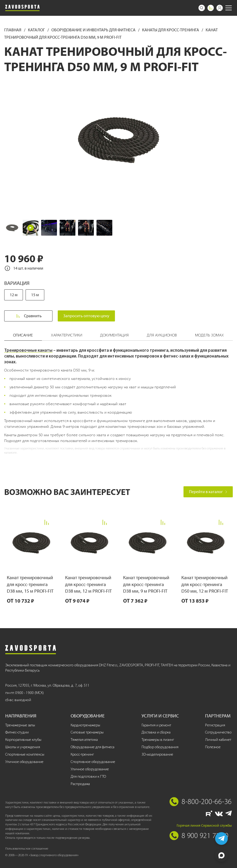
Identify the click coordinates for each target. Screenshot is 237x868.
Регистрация (215, 725)
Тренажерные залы (20, 725)
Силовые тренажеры (87, 732)
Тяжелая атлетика (84, 740)
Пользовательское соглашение (27, 848)
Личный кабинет (218, 740)
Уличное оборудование (24, 762)
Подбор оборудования (160, 747)
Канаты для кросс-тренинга (171, 30)
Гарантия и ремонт (156, 725)
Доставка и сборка (156, 732)
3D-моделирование (157, 754)
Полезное (213, 747)
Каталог (37, 30)
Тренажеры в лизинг (158, 740)
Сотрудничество (218, 732)
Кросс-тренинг (82, 754)
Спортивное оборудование (93, 762)
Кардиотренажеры (85, 725)
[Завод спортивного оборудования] (22, 8)
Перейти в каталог (208, 492)
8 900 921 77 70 (205, 835)
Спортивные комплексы (25, 754)
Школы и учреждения (23, 747)
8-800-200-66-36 (207, 801)
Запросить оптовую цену (86, 316)
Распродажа (80, 784)
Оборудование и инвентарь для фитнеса (94, 30)
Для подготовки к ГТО (88, 777)
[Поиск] (202, 8)
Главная (13, 30)
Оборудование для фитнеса (93, 747)
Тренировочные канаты (28, 350)
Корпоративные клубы (23, 740)
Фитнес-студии (17, 732)
